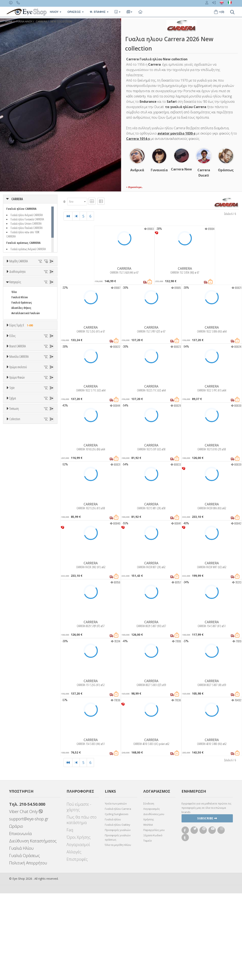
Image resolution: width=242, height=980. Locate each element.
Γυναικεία (17, 443)
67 (49, 292)
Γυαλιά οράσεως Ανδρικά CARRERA (28, 249)
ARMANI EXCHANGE (22, 497)
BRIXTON (17, 524)
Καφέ (17, 676)
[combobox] (77, 202)
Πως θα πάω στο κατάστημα (82, 906)
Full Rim (16, 712)
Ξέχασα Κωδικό (153, 922)
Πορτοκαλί (20, 625)
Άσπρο (17, 609)
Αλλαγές (74, 939)
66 (40, 292)
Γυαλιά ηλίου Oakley (118, 911)
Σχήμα (13, 727)
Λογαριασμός (152, 895)
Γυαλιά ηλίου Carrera (118, 895)
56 (40, 282)
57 (49, 282)
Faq (70, 916)
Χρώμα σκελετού (18, 594)
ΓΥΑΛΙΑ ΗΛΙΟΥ (24, 22)
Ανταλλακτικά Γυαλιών (26, 373)
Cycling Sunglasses (117, 901)
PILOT (15, 764)
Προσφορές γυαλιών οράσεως (118, 924)
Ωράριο (16, 913)
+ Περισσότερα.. (134, 187)
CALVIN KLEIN (19, 534)
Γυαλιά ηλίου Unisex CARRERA (26, 223)
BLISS (15, 513)
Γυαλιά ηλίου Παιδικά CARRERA (27, 228)
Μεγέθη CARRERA (19, 261)
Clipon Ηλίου (21, 660)
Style (12, 696)
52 (49, 276)
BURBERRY (18, 529)
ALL (15, 604)
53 (13, 282)
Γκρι (16, 666)
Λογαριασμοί (78, 931)
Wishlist (148, 911)
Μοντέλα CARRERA (19, 543)
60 (31, 287)
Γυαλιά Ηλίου (20, 357)
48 (13, 276)
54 (22, 282)
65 (31, 292)
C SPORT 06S (19, 585)
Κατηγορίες (15, 342)
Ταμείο (148, 927)
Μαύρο (17, 630)
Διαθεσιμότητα (17, 310)
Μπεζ (17, 615)
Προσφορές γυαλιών (118, 917)
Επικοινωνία (20, 920)
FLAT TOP (17, 753)
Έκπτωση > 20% (21, 799)
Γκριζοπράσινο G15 (25, 687)
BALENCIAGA (18, 508)
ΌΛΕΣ (14, 819)
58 (13, 287)
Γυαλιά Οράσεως (22, 363)
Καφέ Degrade (22, 682)
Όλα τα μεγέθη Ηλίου (118, 931)
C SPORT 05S (19, 579)
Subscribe (207, 905)
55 (31, 282)
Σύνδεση (149, 890)
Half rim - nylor (21, 717)
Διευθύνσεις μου (154, 901)
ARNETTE (17, 502)
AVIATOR (16, 742)
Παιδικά (16, 448)
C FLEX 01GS (18, 558)
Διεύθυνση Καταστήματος (33, 928)
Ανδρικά (16, 438)
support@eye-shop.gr (29, 905)
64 (22, 292)
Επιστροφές (77, 946)
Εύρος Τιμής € (22, 386)
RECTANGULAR (20, 769)
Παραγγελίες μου (154, 917)
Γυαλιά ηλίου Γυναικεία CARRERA (27, 219)
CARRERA (41, 22)
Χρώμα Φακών (17, 645)
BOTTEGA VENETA (22, 518)
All (13, 706)
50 (31, 276)
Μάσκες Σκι (18, 454)
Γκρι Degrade (21, 671)
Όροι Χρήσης (79, 924)
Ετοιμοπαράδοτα (24, 320)
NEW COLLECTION (61, 22)
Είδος (12, 412)
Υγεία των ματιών (116, 890)
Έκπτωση (14, 778)
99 (22, 298)
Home (9, 22)
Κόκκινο (18, 636)
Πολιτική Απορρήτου (28, 950)
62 (49, 287)
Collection (15, 809)
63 (13, 292)
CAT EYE (16, 748)
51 (40, 276)
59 (22, 287)
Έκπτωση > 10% (21, 794)
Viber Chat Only (26, 898)
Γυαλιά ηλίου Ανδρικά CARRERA (27, 215)
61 (40, 287)
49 (22, 276)
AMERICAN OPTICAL (23, 492)
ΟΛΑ (14, 271)
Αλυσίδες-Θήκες (21, 368)
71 (13, 298)
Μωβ (16, 620)
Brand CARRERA (18, 471)
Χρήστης (149, 906)
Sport (15, 433)
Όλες (16, 788)
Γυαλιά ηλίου (113, 906)
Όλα (15, 330)
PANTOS (21, 758)
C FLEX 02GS (18, 563)
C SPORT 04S (19, 574)
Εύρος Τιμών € (18, 396)
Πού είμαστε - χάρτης (79, 894)
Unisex (15, 427)
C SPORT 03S (19, 569)
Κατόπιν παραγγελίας (27, 325)
